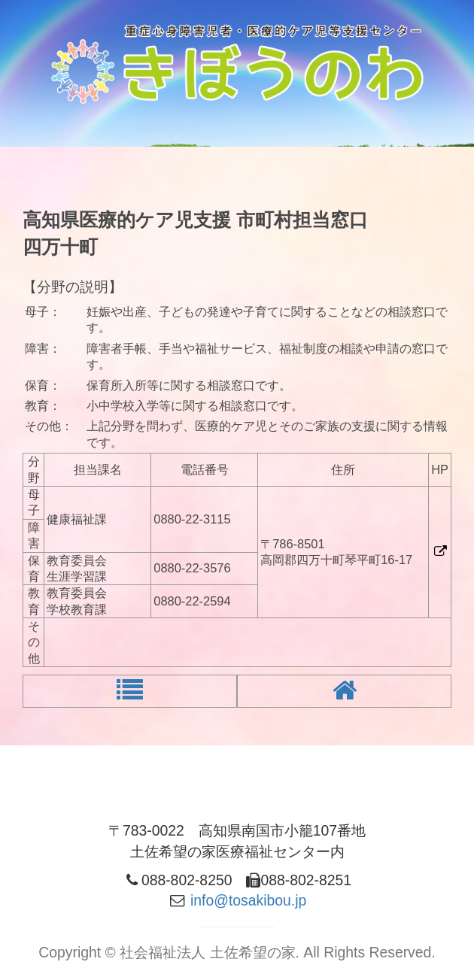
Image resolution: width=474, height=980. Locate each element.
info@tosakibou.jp (248, 900)
